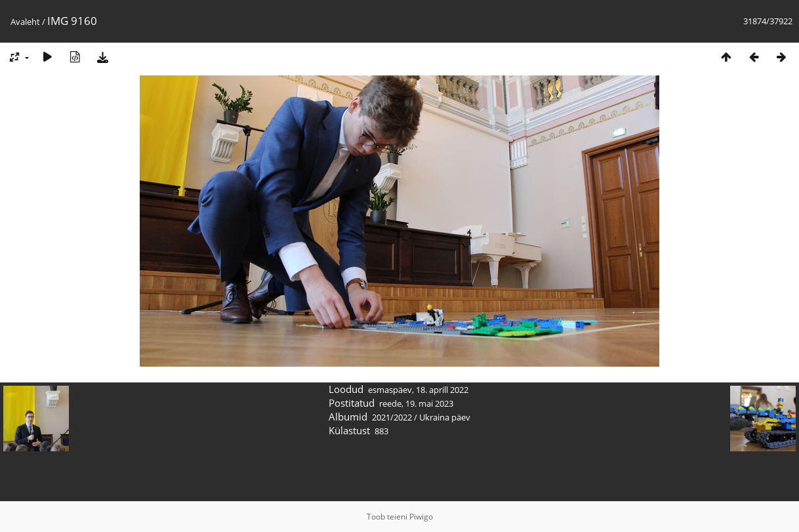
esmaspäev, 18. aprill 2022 (418, 390)
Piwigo (421, 517)
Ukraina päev (445, 417)
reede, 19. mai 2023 (416, 403)
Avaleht (25, 22)
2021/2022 (392, 417)
